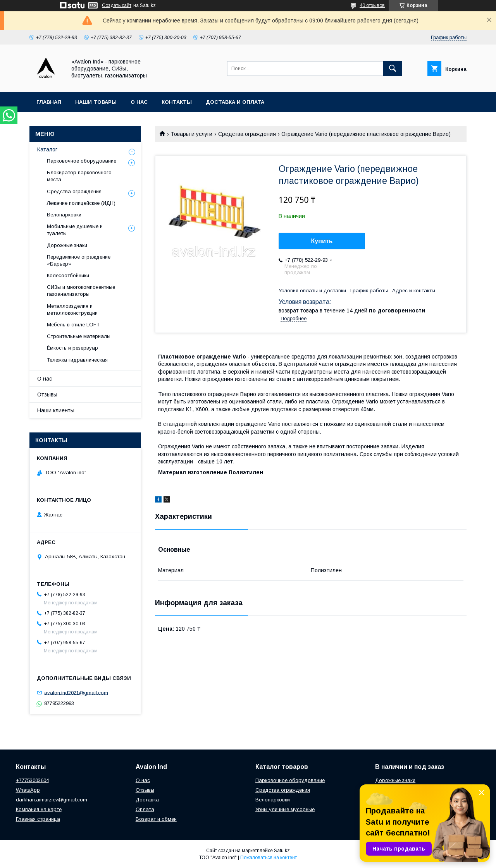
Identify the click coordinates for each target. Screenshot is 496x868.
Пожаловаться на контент (269, 858)
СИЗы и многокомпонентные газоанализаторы (81, 291)
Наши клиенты (56, 410)
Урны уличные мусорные (285, 809)
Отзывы (47, 395)
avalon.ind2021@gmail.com (76, 692)
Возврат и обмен (156, 819)
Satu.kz (282, 851)
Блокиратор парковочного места (79, 176)
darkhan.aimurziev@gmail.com (52, 800)
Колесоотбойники (68, 275)
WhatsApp (28, 790)
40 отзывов (372, 5)
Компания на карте (39, 809)
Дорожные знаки (67, 245)
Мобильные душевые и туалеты (75, 230)
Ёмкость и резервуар (72, 348)
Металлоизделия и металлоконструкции (72, 310)
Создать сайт (117, 5)
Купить (322, 241)
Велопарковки (64, 215)
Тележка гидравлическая (77, 360)
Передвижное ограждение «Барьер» (79, 260)
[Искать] (393, 69)
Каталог (47, 149)
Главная (49, 102)
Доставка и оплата (235, 102)
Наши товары (96, 102)
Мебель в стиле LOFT (73, 325)
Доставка (147, 800)
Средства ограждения (247, 134)
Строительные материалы (79, 336)
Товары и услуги (191, 134)
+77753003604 (32, 780)
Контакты (177, 102)
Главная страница (38, 819)
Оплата (145, 809)
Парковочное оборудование (82, 161)
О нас (139, 102)
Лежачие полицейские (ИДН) (81, 203)
